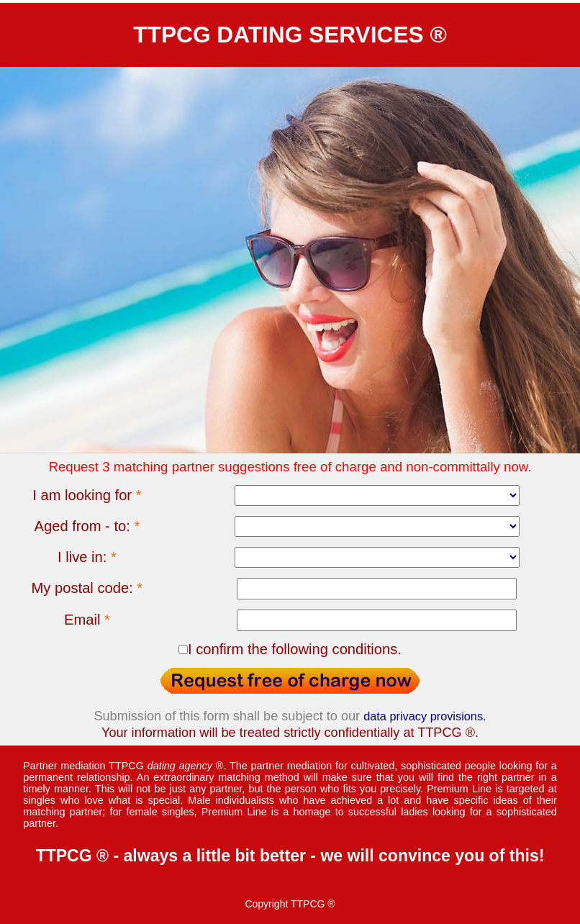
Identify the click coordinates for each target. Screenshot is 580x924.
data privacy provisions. (425, 716)
